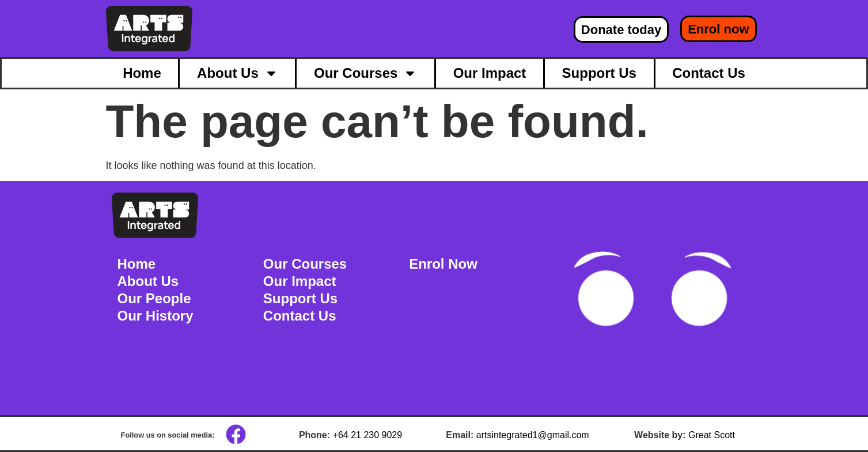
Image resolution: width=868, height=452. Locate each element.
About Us (238, 73)
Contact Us (709, 73)
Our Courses (365, 73)
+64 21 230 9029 (368, 435)
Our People (154, 298)
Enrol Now (443, 264)
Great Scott (712, 435)
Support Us (599, 73)
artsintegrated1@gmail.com (533, 435)
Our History (156, 316)
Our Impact (490, 73)
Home (142, 73)
